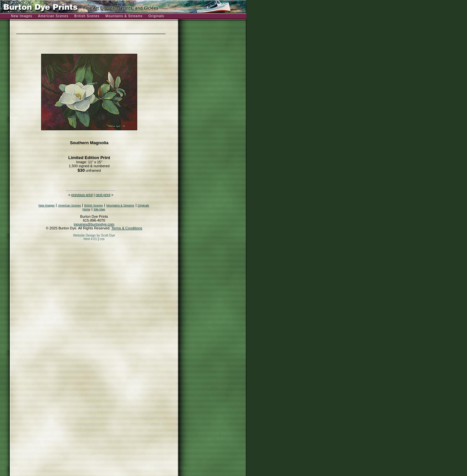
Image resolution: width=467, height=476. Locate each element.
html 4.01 (90, 239)
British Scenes (87, 16)
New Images (22, 16)
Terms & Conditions (127, 228)
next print (103, 195)
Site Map (100, 209)
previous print (82, 195)
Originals (156, 16)
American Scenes (53, 16)
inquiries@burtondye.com (94, 224)
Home (86, 209)
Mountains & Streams (124, 16)
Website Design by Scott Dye (94, 235)
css (102, 239)
